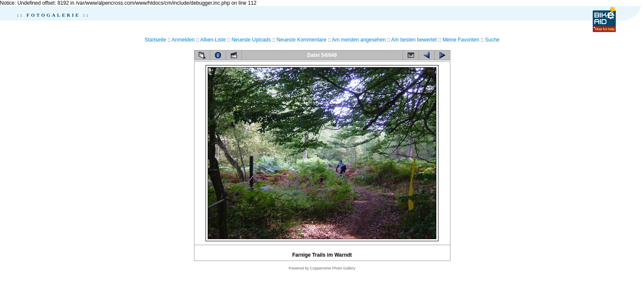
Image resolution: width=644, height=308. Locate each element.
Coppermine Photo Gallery (332, 268)
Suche (492, 40)
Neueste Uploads (251, 40)
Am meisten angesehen (359, 40)
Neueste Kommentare (301, 40)
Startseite (155, 40)
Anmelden (183, 40)
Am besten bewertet (414, 40)
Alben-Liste (213, 40)
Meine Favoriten (461, 40)
